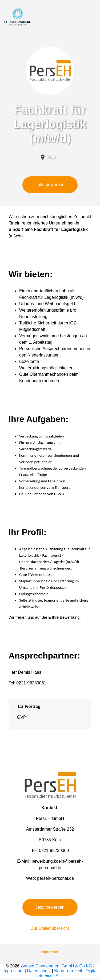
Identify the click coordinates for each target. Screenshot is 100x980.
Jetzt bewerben (50, 185)
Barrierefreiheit (68, 971)
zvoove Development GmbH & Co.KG (57, 966)
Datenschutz (39, 971)
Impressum (50, 952)
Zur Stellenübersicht (50, 928)
